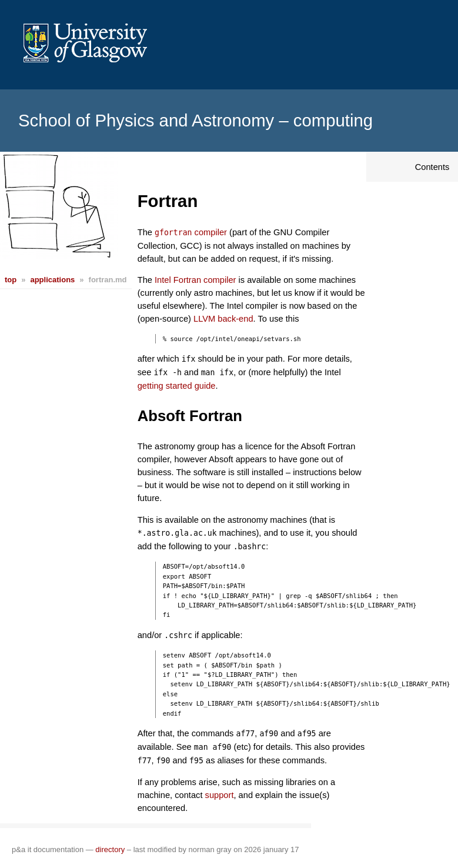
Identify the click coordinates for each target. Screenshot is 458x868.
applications (52, 280)
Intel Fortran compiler (195, 280)
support (220, 795)
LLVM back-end (223, 319)
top (11, 280)
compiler (191, 232)
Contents (432, 167)
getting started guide (177, 386)
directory (110, 849)
